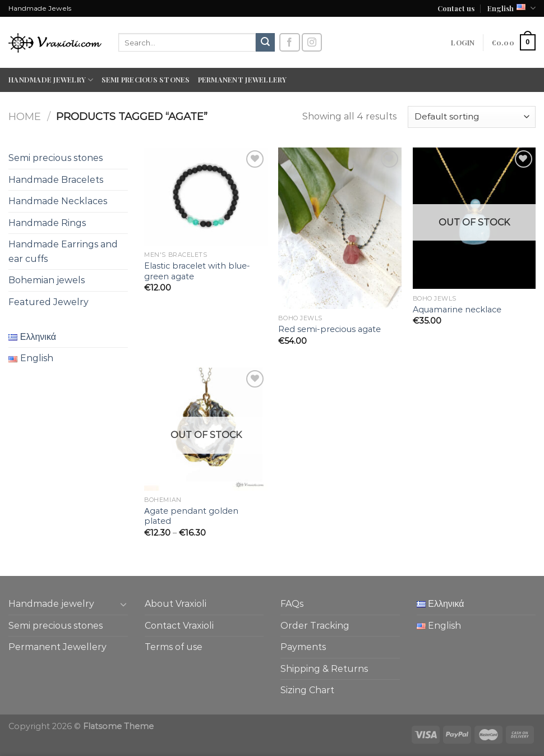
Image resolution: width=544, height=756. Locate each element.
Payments (303, 647)
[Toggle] (123, 604)
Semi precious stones (146, 79)
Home (25, 116)
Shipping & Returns (324, 669)
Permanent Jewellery (243, 79)
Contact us (456, 8)
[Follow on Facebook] (289, 42)
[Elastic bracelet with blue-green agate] (206, 197)
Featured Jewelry (49, 302)
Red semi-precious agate (329, 329)
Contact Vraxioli (179, 626)
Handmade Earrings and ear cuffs (63, 252)
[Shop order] (472, 117)
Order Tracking (315, 626)
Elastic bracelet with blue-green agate (197, 271)
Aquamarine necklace (457, 310)
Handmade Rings (47, 223)
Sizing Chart (307, 690)
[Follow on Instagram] (312, 42)
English (511, 8)
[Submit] (265, 43)
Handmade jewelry (51, 80)
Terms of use (174, 647)
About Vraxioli (176, 604)
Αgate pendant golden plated (191, 516)
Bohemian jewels (47, 280)
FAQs (292, 604)
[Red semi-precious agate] (340, 228)
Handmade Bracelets (56, 180)
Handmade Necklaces (58, 201)
